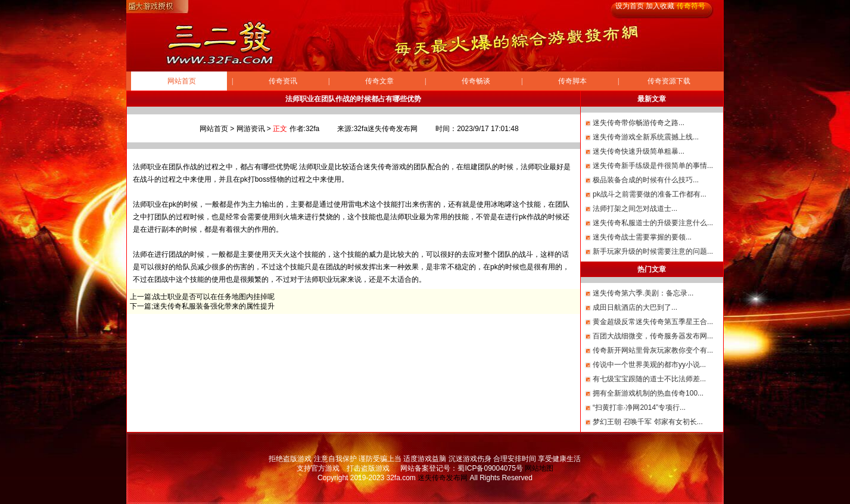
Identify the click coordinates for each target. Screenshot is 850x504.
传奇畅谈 (476, 81)
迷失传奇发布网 (443, 478)
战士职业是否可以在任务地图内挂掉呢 (214, 297)
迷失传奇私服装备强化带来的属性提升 (214, 306)
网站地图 (539, 468)
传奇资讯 (283, 81)
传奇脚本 (572, 81)
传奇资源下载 (669, 81)
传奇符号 (691, 6)
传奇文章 (379, 81)
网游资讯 (251, 129)
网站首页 (182, 81)
